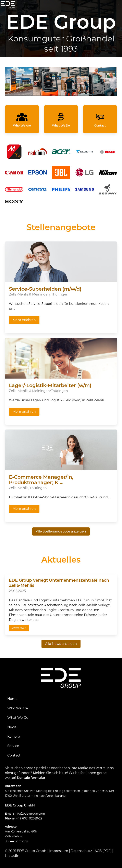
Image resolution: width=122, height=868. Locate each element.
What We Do (18, 718)
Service (13, 746)
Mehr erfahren (24, 320)
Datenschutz (81, 851)
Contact (14, 755)
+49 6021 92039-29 (29, 818)
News (12, 727)
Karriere (14, 737)
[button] (117, 5)
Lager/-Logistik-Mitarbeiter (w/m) (50, 385)
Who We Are (18, 708)
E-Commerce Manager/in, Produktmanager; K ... (41, 480)
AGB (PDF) (103, 851)
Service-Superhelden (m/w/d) (45, 289)
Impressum (59, 851)
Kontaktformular (31, 778)
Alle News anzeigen (61, 644)
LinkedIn (12, 856)
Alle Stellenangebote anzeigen (61, 531)
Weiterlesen (19, 628)
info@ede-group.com (30, 814)
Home (12, 699)
